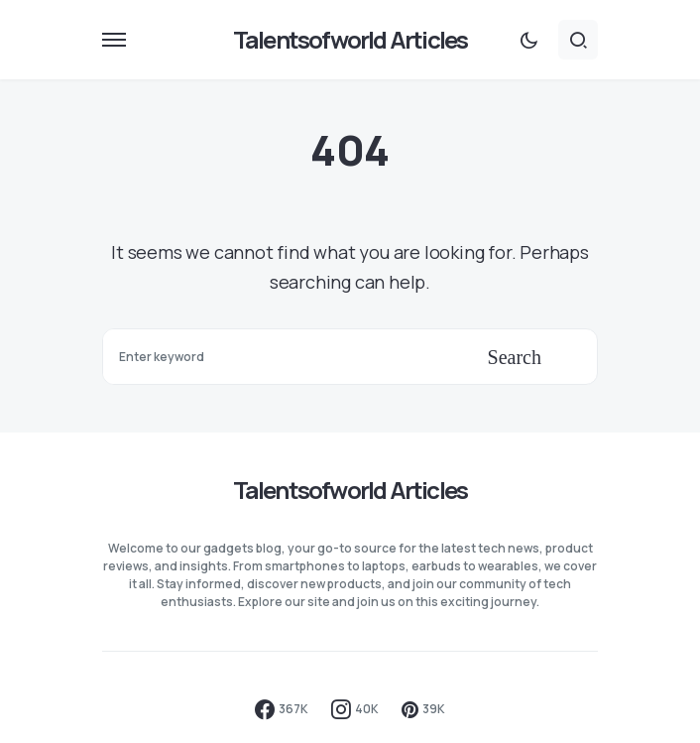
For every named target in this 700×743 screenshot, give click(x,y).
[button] (114, 40)
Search (515, 357)
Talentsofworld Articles (350, 39)
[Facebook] (282, 709)
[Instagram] (355, 709)
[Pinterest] (423, 709)
